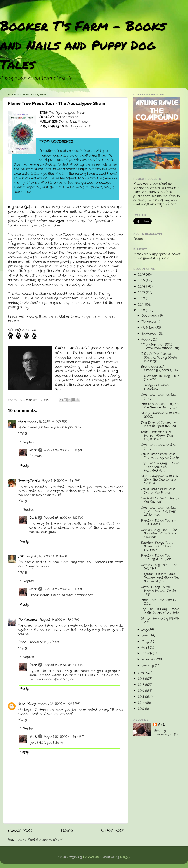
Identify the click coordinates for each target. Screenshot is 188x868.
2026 (142, 275)
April (146, 648)
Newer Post (20, 831)
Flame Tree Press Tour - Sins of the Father (159, 491)
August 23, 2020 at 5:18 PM (63, 665)
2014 (142, 703)
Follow (138, 239)
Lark (22, 556)
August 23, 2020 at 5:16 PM (63, 450)
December (150, 316)
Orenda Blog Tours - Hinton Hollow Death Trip (158, 591)
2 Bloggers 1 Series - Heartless (156, 387)
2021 (142, 305)
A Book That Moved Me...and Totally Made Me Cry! (159, 357)
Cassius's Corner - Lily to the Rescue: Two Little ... (160, 406)
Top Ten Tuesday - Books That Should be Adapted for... (160, 467)
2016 (142, 691)
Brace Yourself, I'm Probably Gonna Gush (159, 369)
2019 (141, 673)
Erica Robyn (28, 704)
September (150, 334)
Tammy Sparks (29, 481)
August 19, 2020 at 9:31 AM (61, 481)
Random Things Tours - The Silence (158, 522)
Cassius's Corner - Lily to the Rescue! (160, 500)
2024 (142, 287)
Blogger (126, 857)
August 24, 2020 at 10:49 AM (59, 704)
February (149, 659)
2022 (142, 298)
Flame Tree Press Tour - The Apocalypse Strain (160, 456)
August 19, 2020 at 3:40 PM (59, 620)
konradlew (91, 857)
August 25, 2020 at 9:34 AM (64, 737)
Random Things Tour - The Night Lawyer (158, 557)
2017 (142, 685)
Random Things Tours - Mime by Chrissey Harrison (158, 546)
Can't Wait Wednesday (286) (158, 397)
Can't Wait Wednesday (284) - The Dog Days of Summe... (159, 511)
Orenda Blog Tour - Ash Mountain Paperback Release (159, 533)
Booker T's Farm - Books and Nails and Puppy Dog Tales (83, 45)
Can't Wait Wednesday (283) (158, 602)
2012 (142, 709)
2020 (142, 310)
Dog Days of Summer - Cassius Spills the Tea (158, 424)
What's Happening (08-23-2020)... (160, 415)
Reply (23, 433)
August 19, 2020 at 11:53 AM (47, 556)
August (147, 340)
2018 (142, 679)
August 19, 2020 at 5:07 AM (47, 422)
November (150, 322)
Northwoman (28, 620)
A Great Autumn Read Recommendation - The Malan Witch (160, 578)
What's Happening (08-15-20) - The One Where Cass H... (160, 480)
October (148, 328)
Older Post (112, 831)
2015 (142, 697)
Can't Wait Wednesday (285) (158, 446)
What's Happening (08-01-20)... (160, 620)
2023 (142, 293)
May (145, 642)
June (145, 636)
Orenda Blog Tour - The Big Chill (159, 567)
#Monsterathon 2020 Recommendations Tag (160, 346)
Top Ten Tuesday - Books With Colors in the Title (160, 611)
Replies (28, 442)
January (148, 666)
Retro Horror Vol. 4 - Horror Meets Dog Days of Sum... (157, 436)
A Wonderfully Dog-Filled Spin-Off (160, 378)
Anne (22, 422)
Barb (33, 450)
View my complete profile (166, 733)
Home (67, 831)
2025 (142, 280)
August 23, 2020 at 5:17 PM (63, 518)
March (147, 653)
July (145, 630)
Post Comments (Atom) (46, 840)
